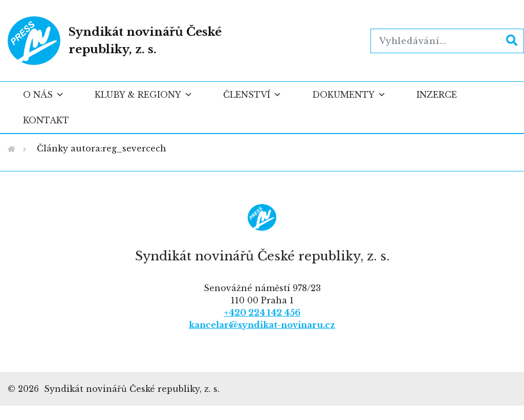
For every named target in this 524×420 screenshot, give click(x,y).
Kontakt (46, 120)
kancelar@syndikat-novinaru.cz (262, 325)
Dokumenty (349, 95)
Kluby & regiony (144, 95)
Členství (252, 95)
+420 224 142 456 (262, 313)
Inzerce (437, 95)
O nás (43, 95)
